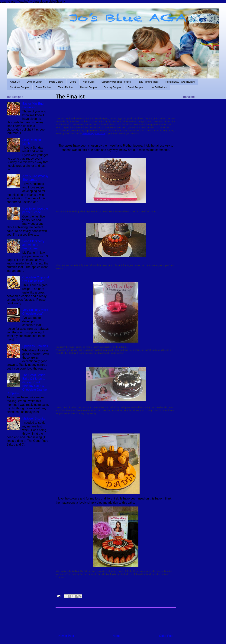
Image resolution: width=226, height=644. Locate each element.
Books (73, 82)
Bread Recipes (135, 87)
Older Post (166, 636)
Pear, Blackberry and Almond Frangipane (33, 245)
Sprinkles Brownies (35, 346)
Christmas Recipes (19, 87)
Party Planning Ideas (148, 82)
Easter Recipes (44, 87)
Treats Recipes (66, 87)
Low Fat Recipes (158, 87)
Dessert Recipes (89, 87)
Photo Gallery (56, 82)
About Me (15, 82)
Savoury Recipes (112, 87)
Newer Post (66, 636)
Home (116, 636)
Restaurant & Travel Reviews (180, 82)
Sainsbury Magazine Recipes (116, 82)
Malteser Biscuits (34, 418)
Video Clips (89, 82)
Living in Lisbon (34, 82)
